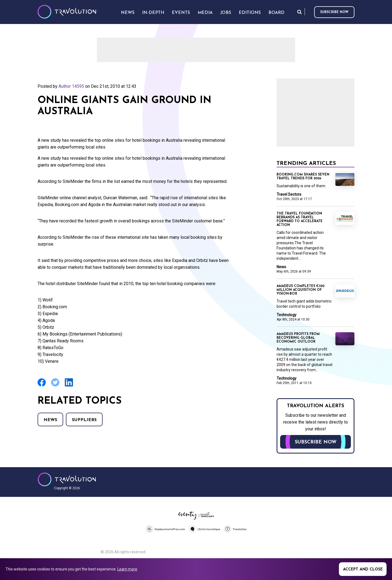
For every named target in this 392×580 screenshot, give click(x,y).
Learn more (127, 569)
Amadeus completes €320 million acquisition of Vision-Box (301, 290)
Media (205, 13)
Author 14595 (71, 86)
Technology (287, 315)
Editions (250, 13)
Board (276, 13)
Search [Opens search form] (299, 12)
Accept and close (363, 570)
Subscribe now (334, 12)
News (50, 420)
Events (181, 13)
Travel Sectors (289, 194)
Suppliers (84, 420)
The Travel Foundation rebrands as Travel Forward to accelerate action (300, 219)
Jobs (226, 13)
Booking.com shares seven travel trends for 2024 (303, 177)
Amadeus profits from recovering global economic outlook (298, 338)
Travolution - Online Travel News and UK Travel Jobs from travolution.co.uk (67, 479)
